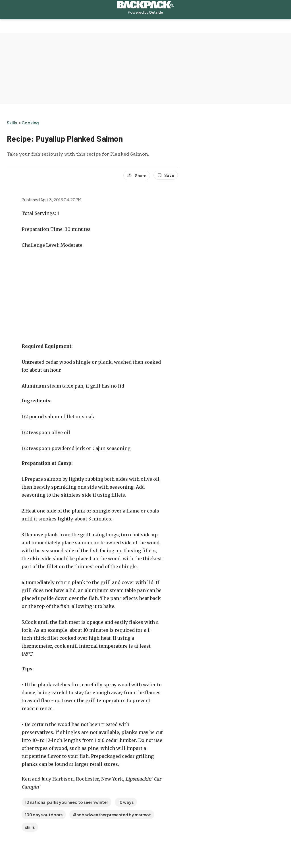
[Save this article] (166, 175)
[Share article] (137, 175)
